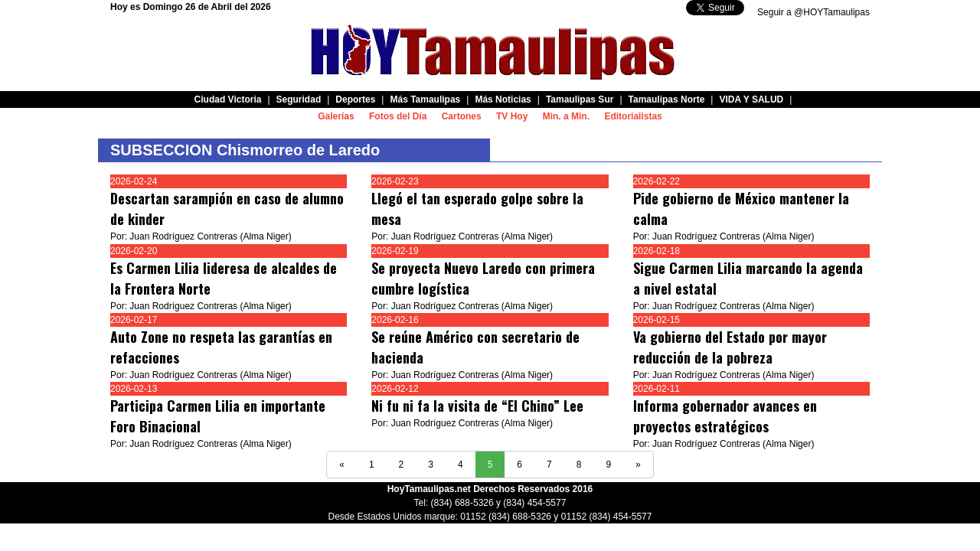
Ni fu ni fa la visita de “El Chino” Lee (477, 406)
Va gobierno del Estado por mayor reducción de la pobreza (730, 347)
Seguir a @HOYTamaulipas (813, 12)
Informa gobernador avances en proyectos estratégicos (725, 416)
